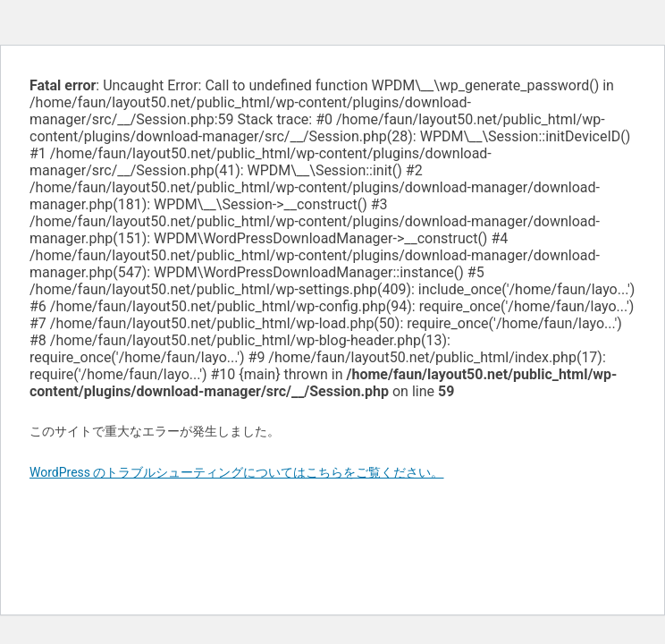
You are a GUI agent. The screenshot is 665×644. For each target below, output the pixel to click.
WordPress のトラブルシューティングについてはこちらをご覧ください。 (237, 472)
